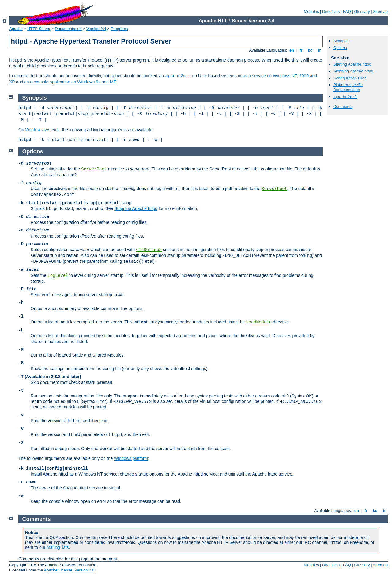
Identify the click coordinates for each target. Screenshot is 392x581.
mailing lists (58, 547)
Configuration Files (350, 78)
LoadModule (259, 322)
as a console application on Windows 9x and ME (70, 82)
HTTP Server (39, 29)
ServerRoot (94, 169)
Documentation (68, 29)
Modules (311, 11)
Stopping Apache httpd (353, 71)
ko (310, 50)
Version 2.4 (96, 29)
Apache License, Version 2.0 (69, 570)
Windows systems (43, 130)
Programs (119, 29)
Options (340, 48)
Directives (331, 11)
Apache (16, 29)
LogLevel (58, 276)
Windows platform (131, 458)
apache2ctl (178, 76)
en (292, 50)
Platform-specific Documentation (348, 87)
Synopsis (341, 41)
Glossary (362, 11)
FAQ (347, 11)
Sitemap (380, 11)
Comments (343, 107)
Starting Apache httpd (352, 64)
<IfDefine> (149, 250)
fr (301, 50)
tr (320, 50)
